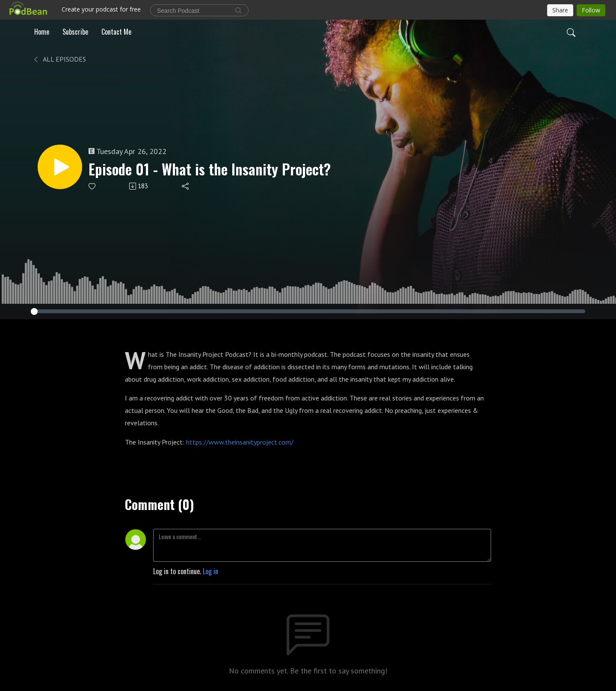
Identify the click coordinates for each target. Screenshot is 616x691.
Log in (210, 571)
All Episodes (59, 59)
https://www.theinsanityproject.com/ (240, 442)
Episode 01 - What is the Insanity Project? (210, 169)
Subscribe (75, 32)
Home (42, 32)
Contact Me (116, 32)
